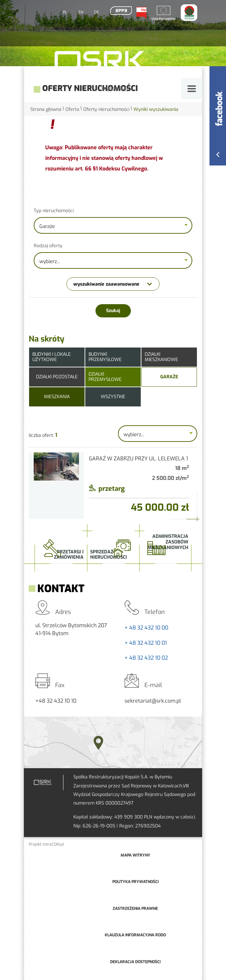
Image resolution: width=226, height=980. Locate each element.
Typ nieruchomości (54, 211)
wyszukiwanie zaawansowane (106, 284)
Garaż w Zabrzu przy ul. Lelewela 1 (138, 459)
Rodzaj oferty (48, 246)
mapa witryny (135, 855)
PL (65, 12)
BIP (141, 13)
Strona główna (46, 109)
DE (97, 12)
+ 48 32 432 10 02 (146, 658)
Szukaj (113, 311)
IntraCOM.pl (54, 844)
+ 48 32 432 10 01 (146, 643)
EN (81, 12)
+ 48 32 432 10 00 (146, 628)
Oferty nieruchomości (106, 109)
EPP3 (121, 11)
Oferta (72, 109)
